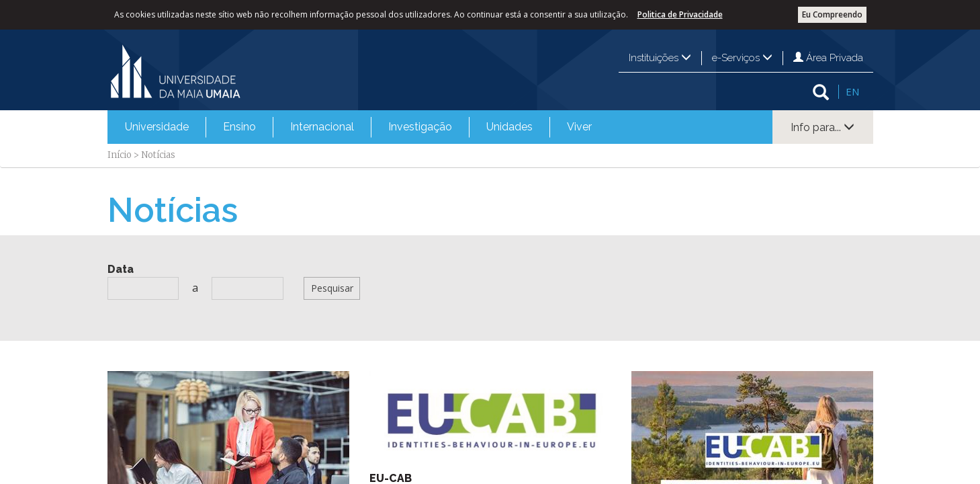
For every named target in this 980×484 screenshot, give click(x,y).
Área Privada (828, 58)
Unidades (509, 127)
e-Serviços (742, 58)
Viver (579, 127)
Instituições (660, 58)
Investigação (420, 127)
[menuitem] (157, 127)
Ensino (239, 127)
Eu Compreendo (832, 14)
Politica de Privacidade (680, 14)
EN (852, 91)
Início (120, 155)
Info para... (822, 127)
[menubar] (358, 127)
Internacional (322, 127)
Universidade (157, 127)
